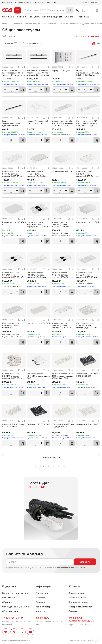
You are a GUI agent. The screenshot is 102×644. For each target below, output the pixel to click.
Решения (22, 17)
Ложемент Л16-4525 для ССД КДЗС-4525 (63, 425)
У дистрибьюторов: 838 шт (62, 185)
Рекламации (8, 598)
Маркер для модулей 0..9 (63, 71)
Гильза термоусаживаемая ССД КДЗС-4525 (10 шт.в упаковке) (87, 74)
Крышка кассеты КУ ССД (88, 222)
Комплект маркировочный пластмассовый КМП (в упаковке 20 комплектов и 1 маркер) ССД (39, 74)
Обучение (7, 602)
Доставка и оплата (23, 2)
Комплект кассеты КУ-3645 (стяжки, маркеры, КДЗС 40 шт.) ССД (62, 225)
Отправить (85, 562)
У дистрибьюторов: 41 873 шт (88, 84)
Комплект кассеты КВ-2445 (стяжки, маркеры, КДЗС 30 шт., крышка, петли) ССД (62, 327)
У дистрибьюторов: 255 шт (62, 387)
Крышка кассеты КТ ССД (63, 172)
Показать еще (51, 458)
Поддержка (83, 17)
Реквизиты (7, 2)
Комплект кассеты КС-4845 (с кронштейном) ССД (39, 376)
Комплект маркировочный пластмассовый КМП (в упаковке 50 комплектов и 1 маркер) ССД (14, 74)
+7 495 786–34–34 (13, 618)
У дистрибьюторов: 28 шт (37, 438)
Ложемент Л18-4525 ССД (88, 424)
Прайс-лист (39, 2)
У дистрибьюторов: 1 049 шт (87, 337)
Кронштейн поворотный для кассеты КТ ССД (38, 122)
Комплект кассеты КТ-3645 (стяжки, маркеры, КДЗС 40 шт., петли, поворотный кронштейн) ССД (13, 176)
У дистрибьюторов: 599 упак (13, 84)
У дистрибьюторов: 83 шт (37, 135)
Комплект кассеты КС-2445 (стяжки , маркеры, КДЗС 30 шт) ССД (12, 377)
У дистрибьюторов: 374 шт (37, 236)
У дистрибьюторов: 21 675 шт (13, 135)
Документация (76, 593)
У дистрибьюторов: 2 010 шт (13, 185)
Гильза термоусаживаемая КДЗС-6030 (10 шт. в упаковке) (11, 124)
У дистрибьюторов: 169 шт (86, 185)
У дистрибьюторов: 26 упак (38, 84)
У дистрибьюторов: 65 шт (61, 337)
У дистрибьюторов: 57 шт (86, 236)
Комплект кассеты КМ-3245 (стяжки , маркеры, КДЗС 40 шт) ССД (87, 276)
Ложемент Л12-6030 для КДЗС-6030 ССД (87, 375)
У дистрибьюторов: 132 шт (86, 135)
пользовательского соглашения (71, 568)
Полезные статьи (78, 598)
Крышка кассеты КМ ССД (38, 323)
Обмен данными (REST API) (16, 607)
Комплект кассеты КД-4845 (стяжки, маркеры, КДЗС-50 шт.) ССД (87, 175)
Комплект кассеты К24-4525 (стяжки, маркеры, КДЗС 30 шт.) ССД (62, 123)
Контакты (51, 2)
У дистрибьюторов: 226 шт (13, 387)
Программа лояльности (81, 607)
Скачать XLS (81, 36)
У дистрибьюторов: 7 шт (86, 438)
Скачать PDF (94, 36)
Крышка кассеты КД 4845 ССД (14, 223)
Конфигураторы (44, 607)
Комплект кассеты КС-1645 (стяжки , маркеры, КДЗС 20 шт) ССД (86, 327)
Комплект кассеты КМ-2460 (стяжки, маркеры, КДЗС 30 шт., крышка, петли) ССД (62, 276)
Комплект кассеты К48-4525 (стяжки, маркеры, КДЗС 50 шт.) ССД (87, 123)
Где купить (34, 17)
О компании (8, 17)
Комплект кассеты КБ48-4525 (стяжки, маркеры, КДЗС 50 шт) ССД (63, 376)
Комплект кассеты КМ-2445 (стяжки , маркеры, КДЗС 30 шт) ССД (37, 276)
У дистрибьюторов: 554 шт (37, 185)
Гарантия (74, 611)
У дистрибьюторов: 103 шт (12, 438)
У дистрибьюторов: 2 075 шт (63, 84)
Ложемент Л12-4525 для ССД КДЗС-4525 (13, 425)
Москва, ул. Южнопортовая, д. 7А (81, 619)
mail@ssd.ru (42, 618)
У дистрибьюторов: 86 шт (37, 286)
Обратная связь (10, 611)
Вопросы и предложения (15, 593)
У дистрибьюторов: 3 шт (86, 286)
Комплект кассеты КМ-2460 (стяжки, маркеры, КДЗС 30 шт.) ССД (13, 276)
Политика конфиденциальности (16, 640)
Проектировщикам (52, 17)
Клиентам (69, 17)
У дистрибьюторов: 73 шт (61, 438)
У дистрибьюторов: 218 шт (37, 387)
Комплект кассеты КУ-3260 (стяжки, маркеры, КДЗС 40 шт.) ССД (37, 225)
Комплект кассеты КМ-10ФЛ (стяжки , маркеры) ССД (11, 325)
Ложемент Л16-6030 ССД (38, 424)
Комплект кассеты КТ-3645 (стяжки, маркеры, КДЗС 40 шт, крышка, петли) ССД (37, 175)
